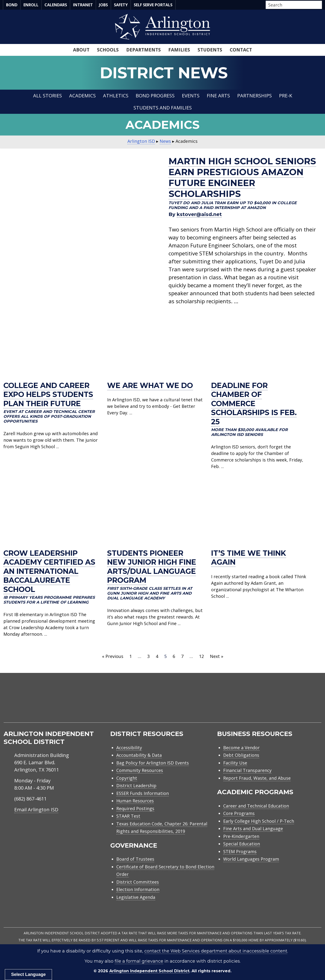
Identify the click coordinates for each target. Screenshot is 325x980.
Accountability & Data (139, 755)
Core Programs (239, 813)
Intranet (83, 5)
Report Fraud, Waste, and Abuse (257, 778)
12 (201, 656)
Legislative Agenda (136, 897)
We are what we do (150, 386)
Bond (12, 5)
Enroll (31, 5)
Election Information (138, 889)
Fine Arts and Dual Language (253, 829)
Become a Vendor (241, 748)
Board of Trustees (135, 859)
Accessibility (129, 748)
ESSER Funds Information (143, 793)
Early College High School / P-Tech (259, 821)
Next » (217, 656)
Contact (241, 50)
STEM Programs (240, 851)
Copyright (127, 778)
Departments (144, 50)
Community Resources (140, 770)
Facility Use (235, 763)
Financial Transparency (247, 770)
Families (179, 50)
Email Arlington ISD (36, 810)
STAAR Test (128, 816)
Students (210, 50)
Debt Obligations (241, 755)
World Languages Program (251, 859)
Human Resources (135, 801)
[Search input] (293, 5)
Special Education (242, 844)
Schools (108, 50)
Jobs (103, 5)
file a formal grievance (139, 961)
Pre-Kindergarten (241, 836)
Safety (121, 5)
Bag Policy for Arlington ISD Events (153, 763)
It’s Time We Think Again (249, 558)
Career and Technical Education (256, 806)
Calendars (56, 5)
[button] (321, 5)
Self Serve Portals (153, 5)
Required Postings (135, 808)
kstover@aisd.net (199, 214)
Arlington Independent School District (149, 971)
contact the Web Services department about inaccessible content (216, 951)
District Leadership (136, 785)
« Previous (113, 656)
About (81, 50)
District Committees (138, 882)
